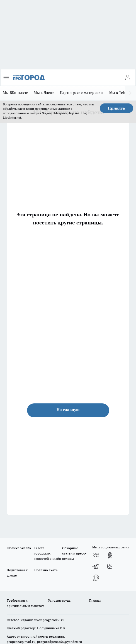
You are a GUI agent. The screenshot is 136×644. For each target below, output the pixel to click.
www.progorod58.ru (49, 620)
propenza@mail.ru (21, 642)
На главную (68, 410)
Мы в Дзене (44, 93)
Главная (95, 600)
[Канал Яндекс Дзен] (110, 566)
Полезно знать (46, 570)
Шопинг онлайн (19, 548)
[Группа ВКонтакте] (96, 555)
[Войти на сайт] (128, 78)
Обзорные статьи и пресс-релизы (74, 553)
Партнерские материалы (82, 93)
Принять (116, 108)
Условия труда (59, 600)
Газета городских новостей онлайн (48, 553)
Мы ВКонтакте (15, 93)
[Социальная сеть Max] (96, 578)
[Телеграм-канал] (96, 566)
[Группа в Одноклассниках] (110, 555)
